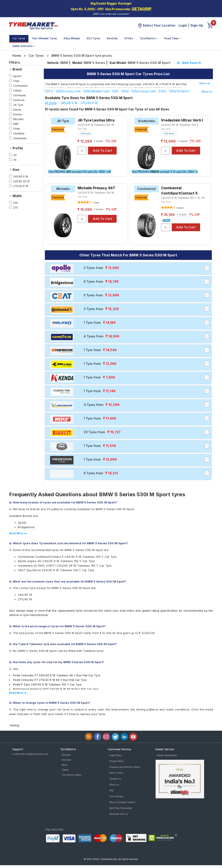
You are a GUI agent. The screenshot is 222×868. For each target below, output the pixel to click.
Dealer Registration (167, 755)
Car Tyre (82, 129)
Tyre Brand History (72, 775)
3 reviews (180, 208)
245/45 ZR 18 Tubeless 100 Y (180, 125)
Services (112, 38)
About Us (114, 785)
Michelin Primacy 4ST (96, 188)
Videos (65, 770)
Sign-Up (197, 25)
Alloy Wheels (72, 38)
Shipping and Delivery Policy (125, 767)
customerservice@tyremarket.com (30, 754)
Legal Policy (116, 755)
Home (17, 56)
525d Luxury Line (144, 91)
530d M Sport (179, 91)
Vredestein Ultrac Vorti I (182, 120)
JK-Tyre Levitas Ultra (96, 120)
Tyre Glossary (117, 796)
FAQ (112, 790)
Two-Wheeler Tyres (44, 38)
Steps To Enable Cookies (122, 802)
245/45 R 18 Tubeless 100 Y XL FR (183, 198)
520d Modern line (96, 91)
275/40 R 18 (89, 103)
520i (115, 91)
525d (125, 91)
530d (162, 91)
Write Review (86, 134)
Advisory (66, 755)
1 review (96, 203)
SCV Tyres (93, 38)
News (64, 765)
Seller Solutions (24, 46)
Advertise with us (118, 814)
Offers (129, 38)
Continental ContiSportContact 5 (179, 191)
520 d (49, 91)
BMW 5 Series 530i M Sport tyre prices (82, 56)
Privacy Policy (117, 761)
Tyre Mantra (149, 38)
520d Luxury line (68, 91)
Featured (66, 760)
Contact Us (115, 779)
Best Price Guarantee (121, 808)
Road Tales (173, 38)
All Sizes (51, 103)
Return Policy (116, 773)
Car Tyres (19, 38)
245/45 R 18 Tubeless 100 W (96, 125)
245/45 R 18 (69, 103)
